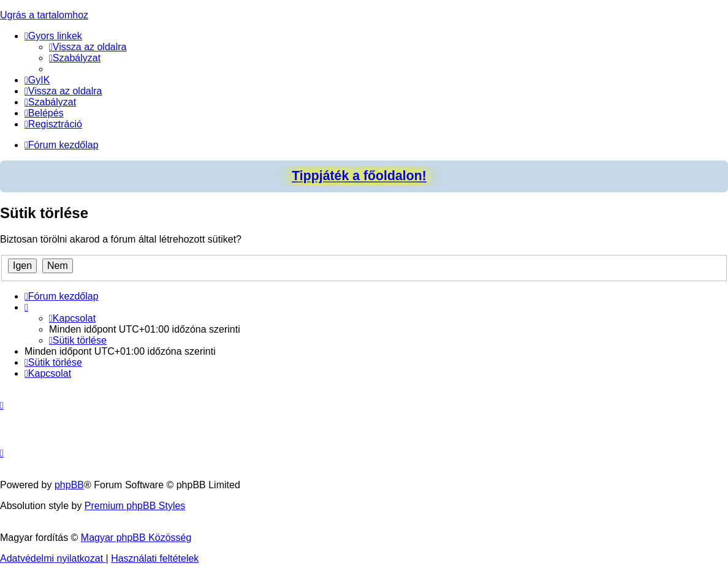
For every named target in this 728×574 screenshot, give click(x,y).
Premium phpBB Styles (135, 506)
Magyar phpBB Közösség (136, 538)
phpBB (69, 485)
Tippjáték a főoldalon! (359, 176)
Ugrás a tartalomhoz (44, 15)
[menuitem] (88, 47)
